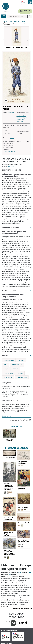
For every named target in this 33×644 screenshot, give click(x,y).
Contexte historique (11, 170)
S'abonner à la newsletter (26, 11)
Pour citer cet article (10, 401)
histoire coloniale (17, 365)
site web (21, 122)
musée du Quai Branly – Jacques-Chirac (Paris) (22, 118)
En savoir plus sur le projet (21, 609)
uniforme (15, 369)
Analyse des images (10, 227)
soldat (6, 365)
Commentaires (8, 416)
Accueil (5, 21)
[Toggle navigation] (4, 16)
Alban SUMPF (11, 166)
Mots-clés (6, 355)
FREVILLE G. (11, 112)
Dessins (12, 138)
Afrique (6, 369)
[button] (28, 40)
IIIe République (8, 377)
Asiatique (20, 373)
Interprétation (9, 290)
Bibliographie (7, 383)
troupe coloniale (9, 360)
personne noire (8, 373)
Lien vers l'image (10, 152)
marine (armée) (22, 377)
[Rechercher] (17, 16)
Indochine (21, 360)
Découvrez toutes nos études (17, 21)
